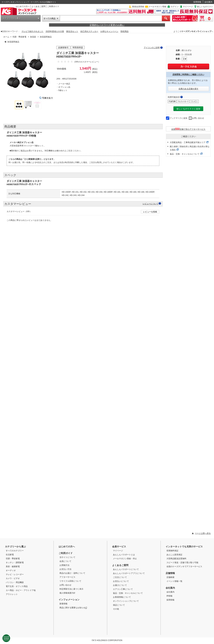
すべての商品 (50, 19)
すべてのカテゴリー (15, 551)
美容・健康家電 (13, 567)
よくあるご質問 (38, 6)
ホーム (6, 37)
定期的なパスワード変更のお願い (107, 25)
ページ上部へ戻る (203, 533)
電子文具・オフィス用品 (17, 586)
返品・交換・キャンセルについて (185, 154)
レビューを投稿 (150, 212)
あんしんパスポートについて (126, 569)
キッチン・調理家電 (15, 563)
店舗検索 (170, 577)
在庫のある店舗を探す (188, 89)
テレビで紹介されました (32, 31)
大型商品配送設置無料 (176, 559)
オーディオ (11, 570)
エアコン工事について (123, 589)
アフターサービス (67, 577)
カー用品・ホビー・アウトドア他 (21, 590)
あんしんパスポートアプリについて (129, 573)
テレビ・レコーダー (15, 574)
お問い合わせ (198, 118)
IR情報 (169, 596)
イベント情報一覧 (174, 581)
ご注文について (120, 577)
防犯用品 (125, 31)
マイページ (188, 7)
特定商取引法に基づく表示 (71, 589)
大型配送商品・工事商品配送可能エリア (188, 142)
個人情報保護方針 (67, 593)
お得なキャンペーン (109, 31)
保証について (119, 605)
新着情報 (63, 604)
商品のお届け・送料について (72, 573)
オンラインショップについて (126, 601)
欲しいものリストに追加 (188, 109)
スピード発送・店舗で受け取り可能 (182, 563)
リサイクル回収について (70, 581)
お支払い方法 (65, 569)
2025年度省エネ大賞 (55, 31)
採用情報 (197, 2)
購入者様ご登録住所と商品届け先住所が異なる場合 (190, 148)
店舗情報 (170, 573)
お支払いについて (121, 581)
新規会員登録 (138, 7)
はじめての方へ (23, 6)
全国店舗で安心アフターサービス (188, 129)
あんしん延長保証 (174, 555)
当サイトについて (67, 557)
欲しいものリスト (205, 7)
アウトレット (12, 594)
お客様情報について (122, 597)
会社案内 (208, 2)
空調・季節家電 (19, 37)
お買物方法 (64, 565)
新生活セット (72, 31)
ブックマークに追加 (178, 118)
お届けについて (120, 585)
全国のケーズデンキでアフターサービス (184, 567)
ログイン (175, 7)
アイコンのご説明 (152, 48)
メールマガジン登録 (157, 7)
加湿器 (33, 37)
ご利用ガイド (53, 6)
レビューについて (151, 204)
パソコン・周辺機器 (15, 582)
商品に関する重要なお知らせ (73, 608)
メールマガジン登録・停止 (125, 559)
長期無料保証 (172, 551)
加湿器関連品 (46, 37)
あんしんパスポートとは (124, 555)
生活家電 (10, 555)
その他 (116, 609)
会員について (65, 561)
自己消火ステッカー (89, 31)
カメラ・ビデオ (13, 578)
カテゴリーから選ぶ (12, 18)
